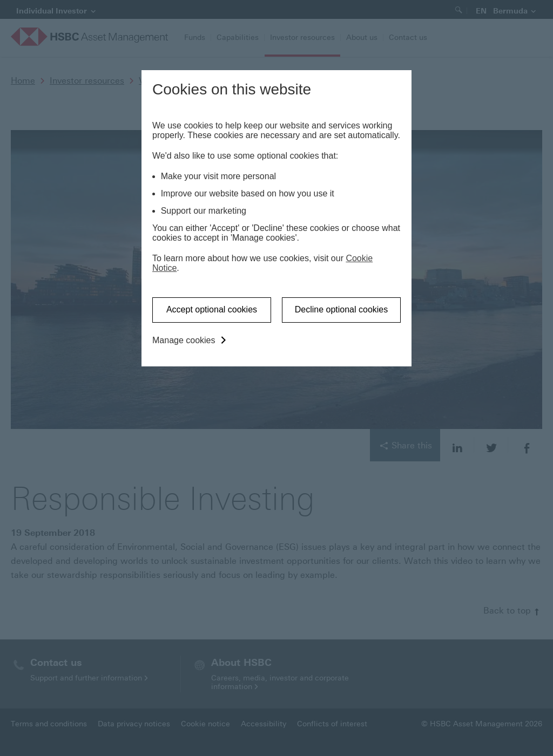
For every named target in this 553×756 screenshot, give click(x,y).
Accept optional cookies (212, 309)
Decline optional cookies (342, 309)
